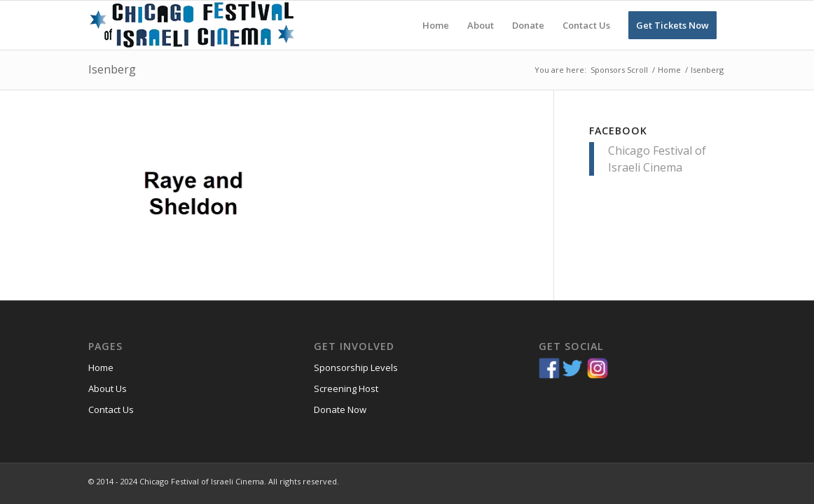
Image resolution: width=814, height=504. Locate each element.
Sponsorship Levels (356, 367)
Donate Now (340, 409)
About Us (108, 388)
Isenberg (112, 69)
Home (101, 367)
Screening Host (346, 388)
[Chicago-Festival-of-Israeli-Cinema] (193, 25)
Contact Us (111, 409)
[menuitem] (436, 25)
